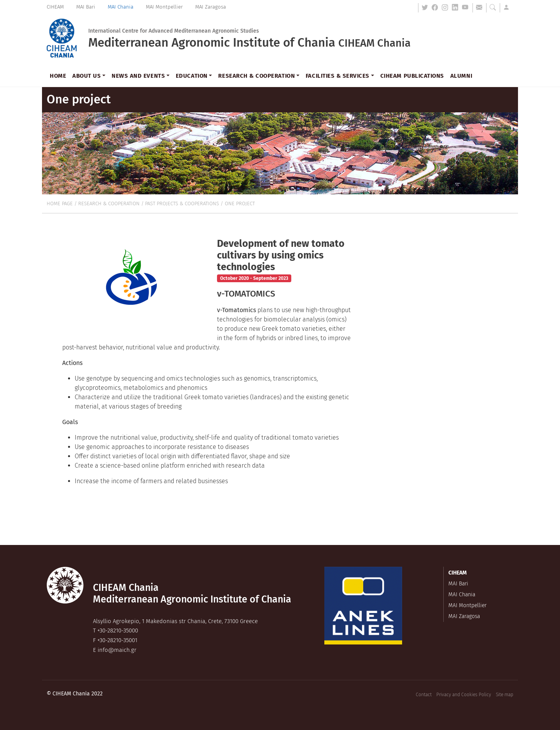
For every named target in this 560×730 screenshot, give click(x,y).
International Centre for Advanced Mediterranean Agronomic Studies (174, 31)
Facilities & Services (338, 76)
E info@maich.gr (115, 650)
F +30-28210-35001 (115, 640)
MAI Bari (86, 7)
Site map (505, 695)
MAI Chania (121, 7)
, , (175, 621)
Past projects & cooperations (182, 203)
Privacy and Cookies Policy (464, 695)
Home (58, 76)
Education (192, 76)
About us (87, 76)
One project (240, 203)
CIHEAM (55, 7)
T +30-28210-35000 (115, 630)
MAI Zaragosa (211, 7)
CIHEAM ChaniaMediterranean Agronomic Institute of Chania (192, 594)
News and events (138, 76)
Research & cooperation (256, 76)
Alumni (461, 76)
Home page (60, 203)
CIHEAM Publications (412, 76)
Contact (424, 695)
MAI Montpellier (164, 7)
